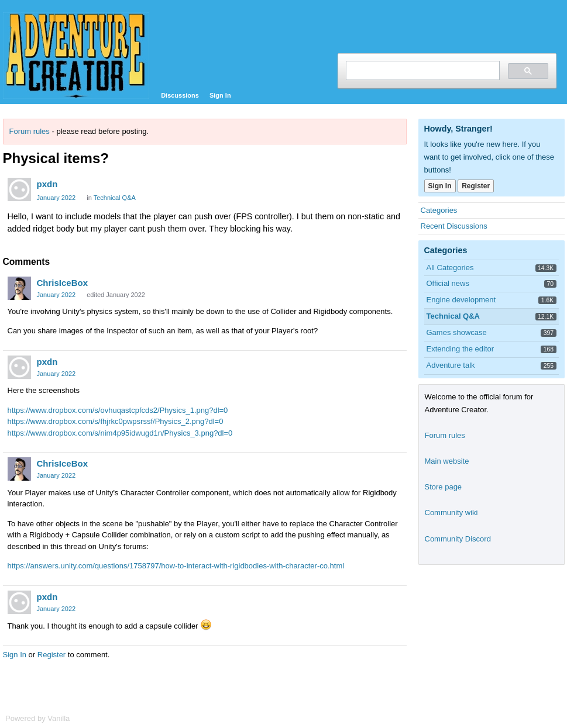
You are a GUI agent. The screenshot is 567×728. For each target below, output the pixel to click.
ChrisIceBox (63, 283)
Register (51, 655)
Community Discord (458, 539)
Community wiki (451, 513)
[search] (422, 70)
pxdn (47, 184)
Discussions (180, 95)
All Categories (450, 268)
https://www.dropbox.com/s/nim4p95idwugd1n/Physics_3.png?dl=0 (120, 433)
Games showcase (457, 332)
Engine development (461, 300)
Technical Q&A (115, 198)
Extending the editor (461, 349)
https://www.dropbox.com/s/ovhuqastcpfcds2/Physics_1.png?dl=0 (118, 410)
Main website (447, 461)
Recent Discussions (454, 226)
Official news (448, 283)
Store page (444, 487)
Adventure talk (451, 365)
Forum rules (30, 131)
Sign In (220, 95)
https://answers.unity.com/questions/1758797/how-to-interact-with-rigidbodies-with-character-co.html (176, 566)
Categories (439, 210)
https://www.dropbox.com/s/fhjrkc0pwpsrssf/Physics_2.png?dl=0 (116, 421)
